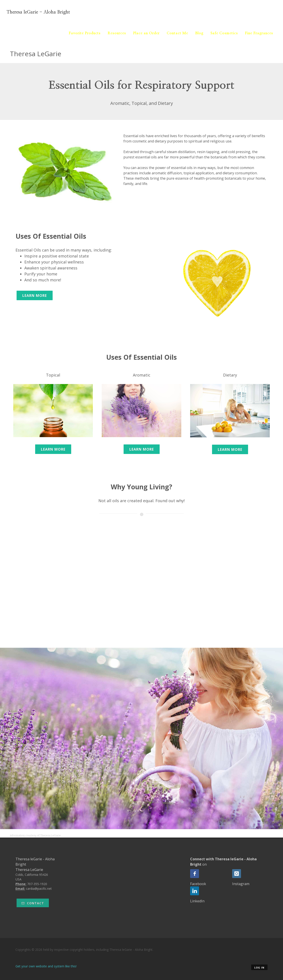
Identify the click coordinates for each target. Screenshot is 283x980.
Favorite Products (85, 33)
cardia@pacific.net (39, 889)
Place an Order (146, 33)
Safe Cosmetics (224, 33)
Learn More (35, 296)
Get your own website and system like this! (46, 966)
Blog (199, 33)
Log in (259, 968)
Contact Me (177, 33)
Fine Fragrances (259, 33)
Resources (117, 33)
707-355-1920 (37, 884)
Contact (33, 903)
